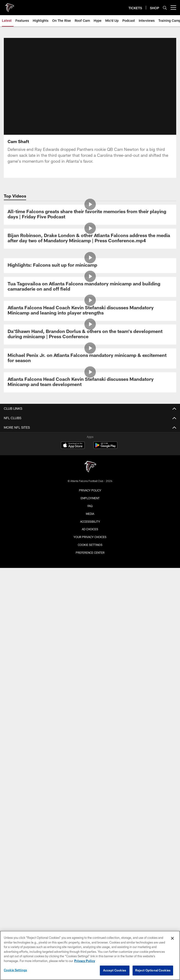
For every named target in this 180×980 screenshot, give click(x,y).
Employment (90, 498)
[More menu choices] (173, 8)
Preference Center (90, 553)
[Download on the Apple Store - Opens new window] (73, 446)
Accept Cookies (115, 970)
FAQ (90, 506)
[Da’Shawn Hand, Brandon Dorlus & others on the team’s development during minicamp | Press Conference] (90, 335)
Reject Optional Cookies (153, 970)
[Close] (172, 938)
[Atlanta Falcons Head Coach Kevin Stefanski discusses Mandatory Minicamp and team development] (90, 382)
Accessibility (90, 521)
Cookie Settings (90, 545)
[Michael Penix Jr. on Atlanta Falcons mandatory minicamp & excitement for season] (90, 358)
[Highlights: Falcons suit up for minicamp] (90, 266)
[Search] (165, 8)
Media (90, 514)
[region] (90, 955)
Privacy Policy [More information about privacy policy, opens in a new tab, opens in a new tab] (85, 961)
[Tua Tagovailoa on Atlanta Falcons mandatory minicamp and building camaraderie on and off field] (90, 287)
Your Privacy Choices (90, 537)
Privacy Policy (90, 490)
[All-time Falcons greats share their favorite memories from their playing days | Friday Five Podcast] (90, 215)
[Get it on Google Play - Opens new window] (105, 447)
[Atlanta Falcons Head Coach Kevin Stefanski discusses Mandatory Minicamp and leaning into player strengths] (90, 311)
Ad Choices (90, 529)
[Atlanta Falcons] (90, 467)
